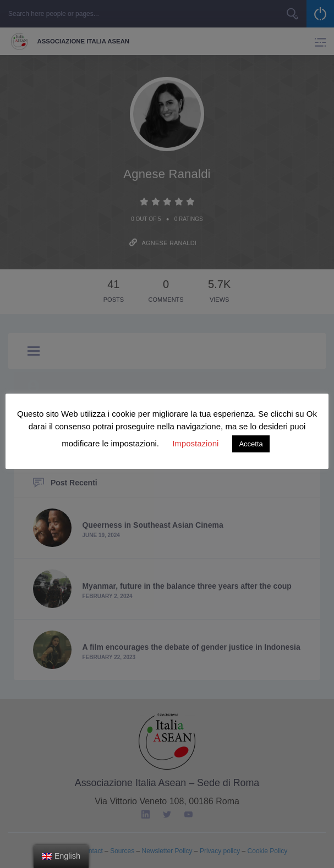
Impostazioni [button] (195, 443)
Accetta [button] (251, 444)
